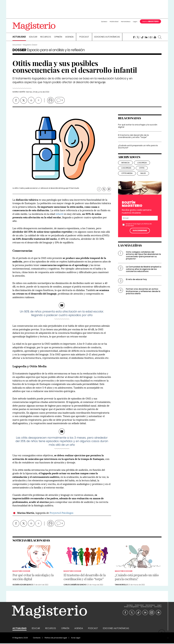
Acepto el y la (139, 228)
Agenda (70, 37)
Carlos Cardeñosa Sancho (75, 585)
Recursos (46, 37)
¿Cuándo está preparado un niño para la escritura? (138, 150)
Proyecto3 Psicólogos (61, 513)
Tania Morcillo (121, 585)
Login (135, 21)
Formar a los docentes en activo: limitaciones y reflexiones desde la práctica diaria (143, 294)
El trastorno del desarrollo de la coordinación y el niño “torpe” (133, 139)
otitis (142, 171)
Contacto (158, 605)
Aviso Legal (76, 638)
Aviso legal (137, 227)
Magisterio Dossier (21, 572)
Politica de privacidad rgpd (56, 638)
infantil (60, 214)
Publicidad (114, 21)
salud (143, 176)
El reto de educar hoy (136, 282)
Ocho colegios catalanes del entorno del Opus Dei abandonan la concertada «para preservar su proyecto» (143, 258)
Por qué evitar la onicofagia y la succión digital (138, 129)
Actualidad (19, 37)
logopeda (142, 166)
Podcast (84, 37)
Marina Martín (19, 92)
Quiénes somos (146, 605)
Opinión (58, 37)
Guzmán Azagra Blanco (23, 585)
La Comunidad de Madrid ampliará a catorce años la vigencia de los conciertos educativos (144, 272)
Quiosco (104, 21)
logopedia (126, 171)
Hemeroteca (126, 21)
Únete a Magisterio (131, 605)
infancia (125, 166)
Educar (33, 37)
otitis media (127, 176)
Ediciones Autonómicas (107, 37)
